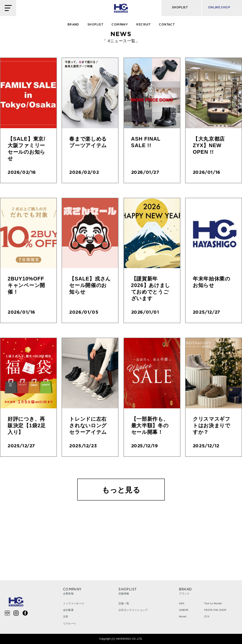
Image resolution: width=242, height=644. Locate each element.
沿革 (66, 616)
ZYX (207, 616)
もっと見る (121, 490)
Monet (183, 616)
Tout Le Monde (213, 603)
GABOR (184, 610)
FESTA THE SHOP (216, 610)
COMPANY (120, 25)
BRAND (73, 25)
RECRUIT (143, 25)
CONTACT (167, 25)
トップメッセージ (74, 603)
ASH (182, 603)
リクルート (70, 623)
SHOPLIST (95, 25)
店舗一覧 (124, 603)
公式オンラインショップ (133, 610)
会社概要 (68, 610)
